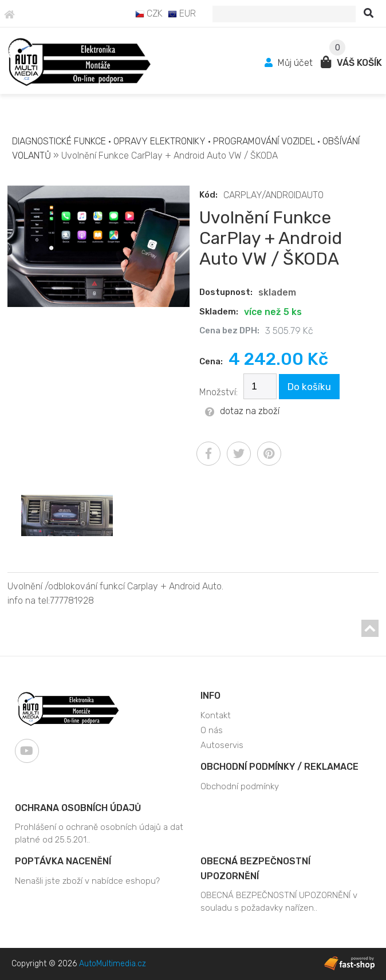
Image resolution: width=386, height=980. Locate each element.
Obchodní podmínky (240, 786)
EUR (182, 13)
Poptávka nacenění (63, 861)
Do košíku (309, 387)
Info (210, 696)
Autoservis (222, 745)
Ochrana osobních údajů (78, 808)
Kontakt (216, 715)
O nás (212, 730)
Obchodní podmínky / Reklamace (279, 767)
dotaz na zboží (242, 411)
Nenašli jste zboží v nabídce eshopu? (87, 881)
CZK (149, 13)
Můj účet (290, 63)
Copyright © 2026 (79, 964)
